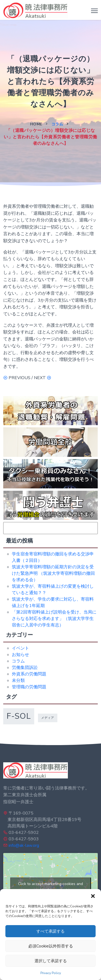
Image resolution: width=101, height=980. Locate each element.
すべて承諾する (50, 931)
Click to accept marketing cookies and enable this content (50, 887)
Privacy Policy (51, 973)
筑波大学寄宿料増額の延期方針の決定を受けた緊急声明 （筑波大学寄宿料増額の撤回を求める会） (53, 573)
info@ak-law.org (24, 845)
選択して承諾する (51, 961)
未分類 (18, 681)
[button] (93, 896)
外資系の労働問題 (29, 674)
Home (36, 124)
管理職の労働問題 (29, 687)
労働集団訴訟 (25, 668)
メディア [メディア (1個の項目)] (48, 718)
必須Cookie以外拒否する (51, 946)
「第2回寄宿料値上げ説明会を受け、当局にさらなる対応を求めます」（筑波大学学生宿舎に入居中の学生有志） (54, 619)
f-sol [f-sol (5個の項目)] (19, 716)
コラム (57, 124)
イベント (20, 648)
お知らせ (20, 655)
